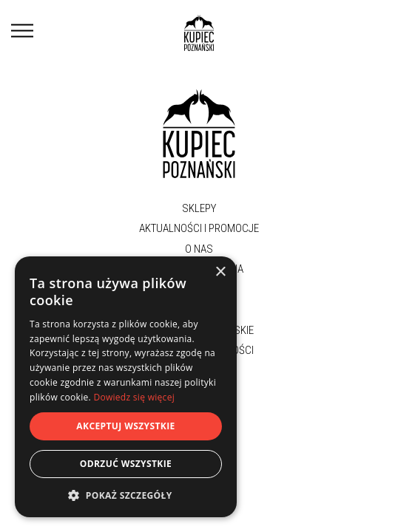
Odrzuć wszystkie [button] (126, 464)
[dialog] (126, 387)
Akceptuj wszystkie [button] (125, 426)
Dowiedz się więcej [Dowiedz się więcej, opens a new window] (134, 397)
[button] (126, 495)
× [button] (220, 272)
